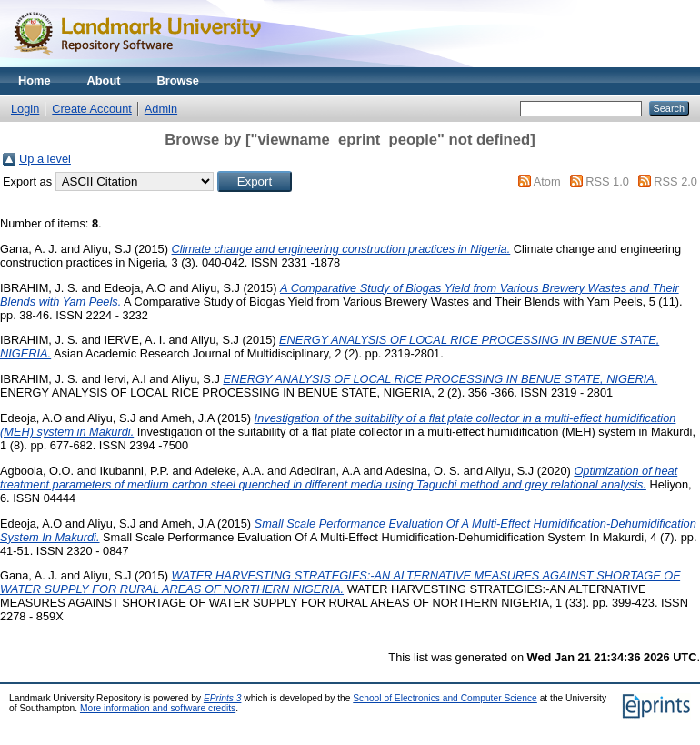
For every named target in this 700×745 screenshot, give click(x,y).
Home (35, 81)
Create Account (92, 109)
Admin (161, 109)
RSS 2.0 (675, 181)
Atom (547, 181)
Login (25, 109)
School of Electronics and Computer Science (445, 698)
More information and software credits (158, 708)
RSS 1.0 (607, 181)
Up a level (45, 159)
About (104, 81)
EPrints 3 (223, 698)
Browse (178, 81)
